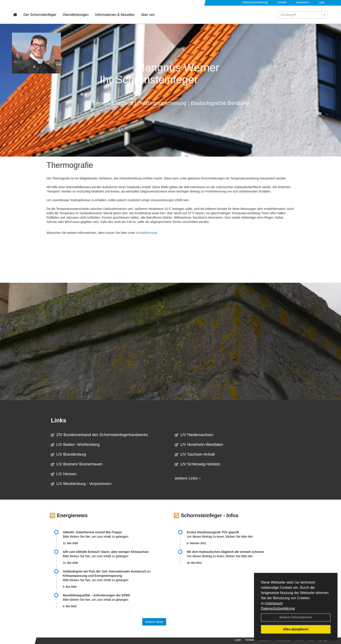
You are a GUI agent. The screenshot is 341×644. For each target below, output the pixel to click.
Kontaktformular (147, 233)
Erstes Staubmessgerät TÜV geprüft (213, 532)
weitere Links (188, 478)
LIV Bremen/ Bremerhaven (77, 464)
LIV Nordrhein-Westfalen (199, 445)
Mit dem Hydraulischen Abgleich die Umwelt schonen (225, 552)
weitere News (154, 622)
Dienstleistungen (76, 16)
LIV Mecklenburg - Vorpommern (81, 484)
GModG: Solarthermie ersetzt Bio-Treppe (92, 532)
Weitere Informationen (296, 617)
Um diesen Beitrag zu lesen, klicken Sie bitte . (220, 537)
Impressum (274, 603)
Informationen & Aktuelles (115, 16)
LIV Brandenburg (68, 454)
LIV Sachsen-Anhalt (195, 454)
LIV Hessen (64, 474)
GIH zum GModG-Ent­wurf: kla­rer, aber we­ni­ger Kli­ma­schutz (106, 552)
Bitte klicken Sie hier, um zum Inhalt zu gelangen (96, 537)
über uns (148, 16)
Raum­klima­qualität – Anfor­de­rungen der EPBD (96, 595)
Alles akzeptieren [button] (296, 629)
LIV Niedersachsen (194, 435)
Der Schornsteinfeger (40, 16)
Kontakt (282, 2)
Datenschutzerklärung (278, 608)
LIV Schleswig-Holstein (198, 464)
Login (322, 2)
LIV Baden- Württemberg (75, 445)
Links (59, 420)
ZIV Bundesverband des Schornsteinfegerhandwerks (99, 435)
